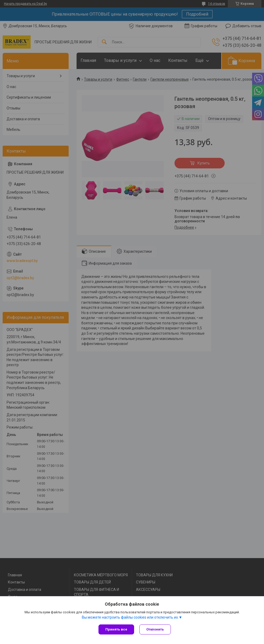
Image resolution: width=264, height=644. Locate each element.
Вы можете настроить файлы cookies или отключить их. (130, 617)
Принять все (116, 629)
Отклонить (155, 629)
